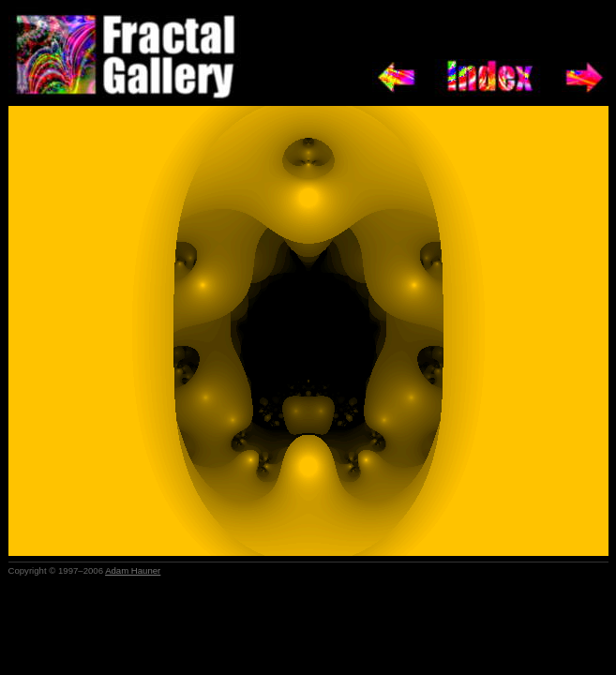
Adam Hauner (133, 570)
